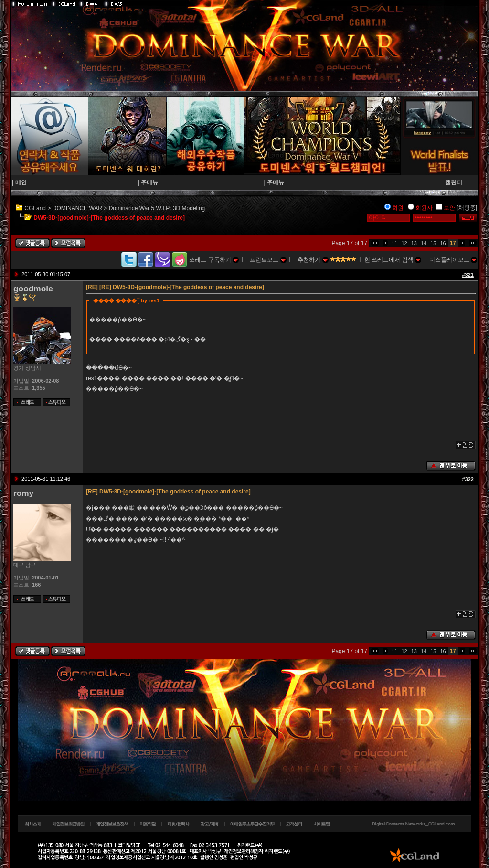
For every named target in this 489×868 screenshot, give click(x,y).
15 (433, 243)
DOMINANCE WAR (77, 208)
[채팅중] (467, 208)
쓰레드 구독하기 (214, 260)
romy (23, 493)
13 (414, 243)
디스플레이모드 (453, 260)
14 (424, 243)
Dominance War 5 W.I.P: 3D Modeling (157, 208)
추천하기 (313, 260)
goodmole (33, 289)
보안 (449, 208)
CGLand (35, 208)
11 (394, 243)
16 (443, 243)
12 (404, 243)
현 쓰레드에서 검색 (393, 260)
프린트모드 (268, 260)
